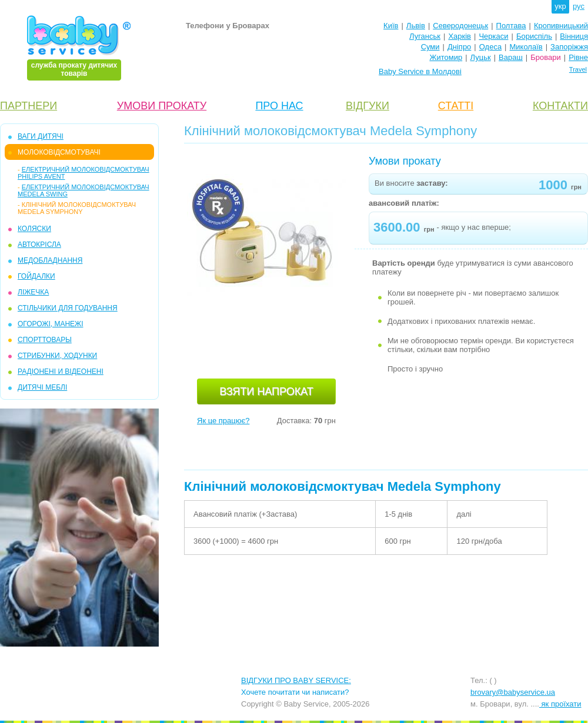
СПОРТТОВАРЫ (45, 340)
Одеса (490, 47)
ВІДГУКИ (367, 106)
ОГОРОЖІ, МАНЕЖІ (50, 324)
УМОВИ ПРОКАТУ (162, 106)
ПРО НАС (279, 106)
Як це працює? (223, 421)
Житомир (446, 57)
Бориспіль (534, 36)
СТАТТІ (456, 106)
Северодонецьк (460, 26)
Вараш (511, 57)
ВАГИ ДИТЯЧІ (41, 136)
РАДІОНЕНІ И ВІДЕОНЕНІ (61, 371)
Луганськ (425, 36)
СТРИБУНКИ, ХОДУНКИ (57, 356)
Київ (391, 26)
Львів (416, 26)
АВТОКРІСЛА (39, 245)
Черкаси (493, 36)
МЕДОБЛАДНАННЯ (50, 260)
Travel (578, 69)
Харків (460, 36)
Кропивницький (561, 26)
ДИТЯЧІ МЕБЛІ (42, 387)
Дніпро (459, 47)
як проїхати (560, 704)
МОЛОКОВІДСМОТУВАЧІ (59, 152)
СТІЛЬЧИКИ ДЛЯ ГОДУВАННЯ (68, 308)
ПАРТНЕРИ (29, 106)
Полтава (511, 26)
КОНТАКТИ (560, 106)
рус (579, 6)
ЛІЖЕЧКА (33, 292)
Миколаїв (526, 47)
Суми (430, 47)
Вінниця (574, 36)
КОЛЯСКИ (34, 229)
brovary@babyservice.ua (513, 692)
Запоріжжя (569, 47)
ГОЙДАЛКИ (36, 276)
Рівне (578, 57)
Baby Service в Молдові (420, 71)
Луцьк (481, 57)
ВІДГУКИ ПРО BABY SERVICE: (296, 680)
